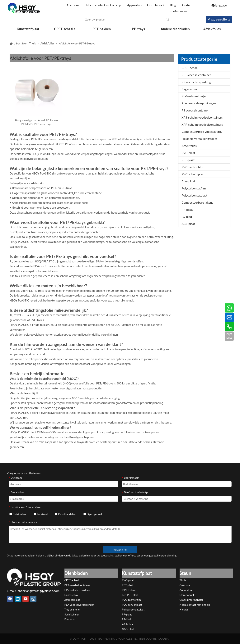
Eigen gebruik (93, 514)
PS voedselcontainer (195, 110)
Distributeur (18, 514)
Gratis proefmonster (191, 600)
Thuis (183, 580)
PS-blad (187, 217)
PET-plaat (188, 160)
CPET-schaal (190, 68)
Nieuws (184, 609)
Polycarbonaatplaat (194, 195)
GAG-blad (128, 629)
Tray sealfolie (72, 609)
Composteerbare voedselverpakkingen (206, 132)
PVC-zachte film (192, 167)
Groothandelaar (66, 514)
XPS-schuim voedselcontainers (202, 117)
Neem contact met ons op (104, 5)
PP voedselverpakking (196, 82)
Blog (173, 5)
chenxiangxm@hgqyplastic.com (39, 591)
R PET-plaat (129, 590)
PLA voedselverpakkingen (199, 103)
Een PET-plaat (130, 595)
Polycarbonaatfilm (194, 188)
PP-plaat (187, 209)
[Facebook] (10, 599)
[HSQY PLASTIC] (34, 577)
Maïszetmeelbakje (194, 96)
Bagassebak (189, 89)
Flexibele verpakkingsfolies (199, 139)
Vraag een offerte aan (219, 20)
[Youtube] (26, 599)
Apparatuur (135, 5)
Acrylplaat (188, 181)
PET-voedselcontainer (196, 75)
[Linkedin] (18, 599)
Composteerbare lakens (197, 202)
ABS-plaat (188, 224)
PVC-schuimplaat (193, 174)
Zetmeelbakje (72, 600)
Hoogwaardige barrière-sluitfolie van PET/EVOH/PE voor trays (36, 122)
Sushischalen (72, 614)
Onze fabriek (156, 5)
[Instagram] (33, 599)
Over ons (73, 5)
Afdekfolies (189, 146)
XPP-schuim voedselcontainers (202, 124)
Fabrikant (41, 514)
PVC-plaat (188, 153)
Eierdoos (70, 619)
